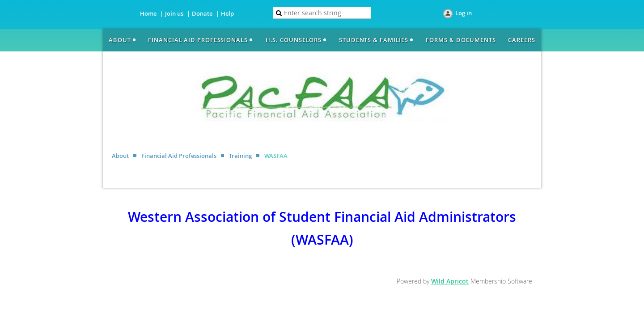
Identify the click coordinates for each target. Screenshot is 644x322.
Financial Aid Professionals (179, 156)
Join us (174, 13)
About (120, 156)
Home (148, 13)
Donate (202, 13)
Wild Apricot (450, 281)
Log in (464, 13)
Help (227, 13)
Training (240, 156)
